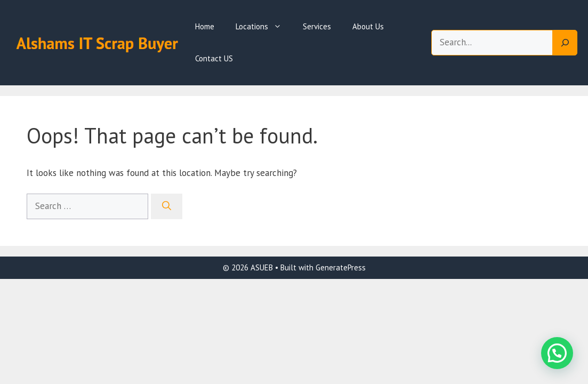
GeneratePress (341, 267)
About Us (368, 26)
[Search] (565, 43)
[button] (557, 353)
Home (205, 26)
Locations (264, 27)
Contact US (214, 58)
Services (317, 26)
